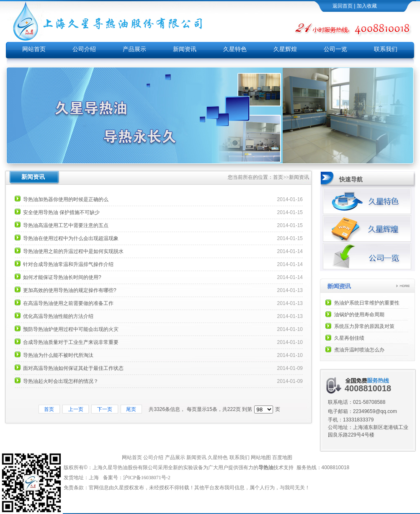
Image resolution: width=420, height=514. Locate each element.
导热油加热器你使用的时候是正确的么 (66, 199)
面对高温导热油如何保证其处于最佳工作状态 (73, 368)
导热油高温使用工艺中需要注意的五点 (66, 225)
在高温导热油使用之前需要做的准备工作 (68, 303)
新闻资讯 (185, 49)
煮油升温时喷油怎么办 (359, 350)
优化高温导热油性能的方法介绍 (58, 316)
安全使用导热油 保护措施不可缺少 (61, 212)
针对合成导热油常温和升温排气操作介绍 (68, 264)
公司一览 (335, 49)
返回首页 (343, 6)
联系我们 (386, 49)
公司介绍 (84, 49)
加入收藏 (367, 6)
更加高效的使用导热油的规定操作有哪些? (70, 290)
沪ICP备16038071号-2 (147, 478)
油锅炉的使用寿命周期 (359, 315)
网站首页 (34, 49)
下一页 (104, 409)
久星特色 (235, 49)
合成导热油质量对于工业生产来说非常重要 (71, 342)
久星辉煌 (285, 49)
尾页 (131, 409)
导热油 (266, 468)
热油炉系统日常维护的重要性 (367, 303)
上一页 (76, 409)
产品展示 (134, 49)
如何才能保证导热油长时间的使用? (62, 277)
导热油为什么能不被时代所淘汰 (58, 355)
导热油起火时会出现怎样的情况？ (61, 381)
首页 (278, 177)
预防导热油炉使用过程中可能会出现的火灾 (71, 329)
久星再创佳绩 (349, 338)
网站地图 (261, 457)
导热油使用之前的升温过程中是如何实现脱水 (73, 251)
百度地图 (282, 457)
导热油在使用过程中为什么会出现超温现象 (71, 238)
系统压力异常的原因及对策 (364, 326)
